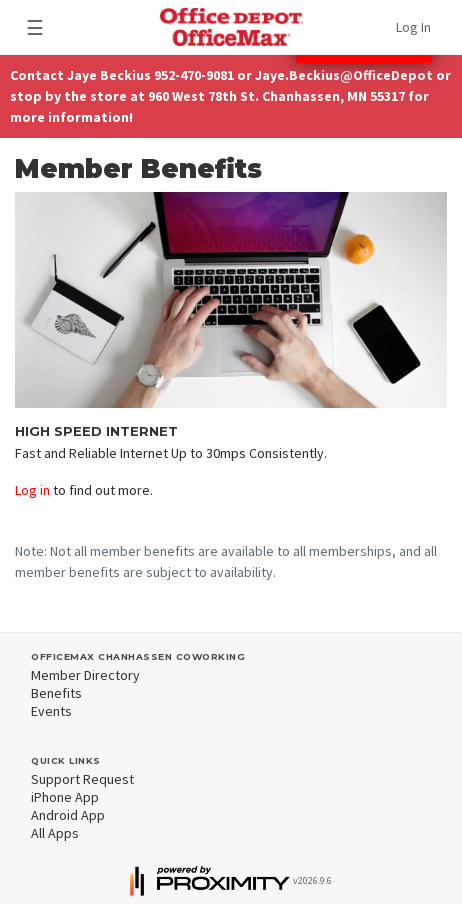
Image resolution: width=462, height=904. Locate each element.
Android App (68, 815)
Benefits (56, 693)
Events (51, 711)
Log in (32, 490)
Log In (413, 27)
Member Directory (85, 675)
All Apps (55, 833)
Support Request (82, 779)
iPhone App (65, 797)
